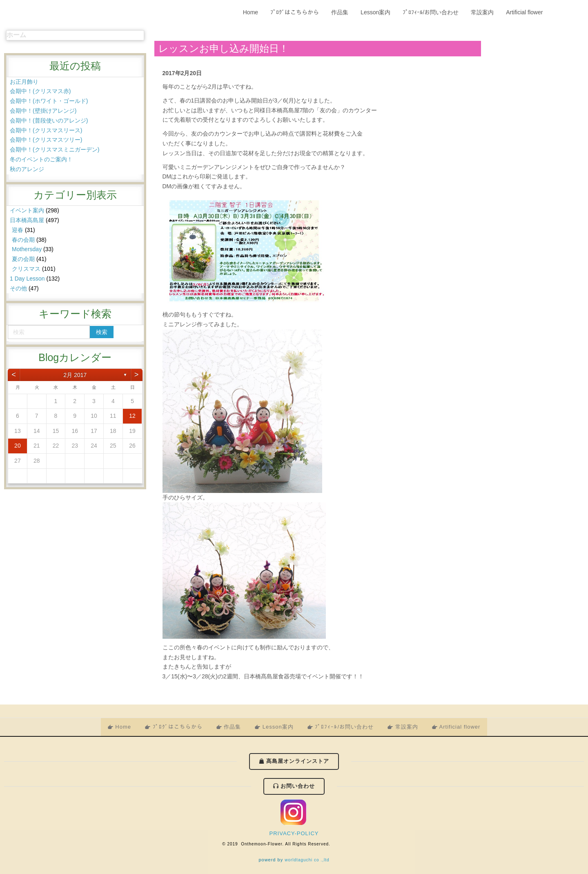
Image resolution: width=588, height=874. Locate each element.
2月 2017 (75, 375)
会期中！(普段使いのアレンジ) (49, 120)
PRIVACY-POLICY (294, 833)
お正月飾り (24, 82)
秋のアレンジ (27, 169)
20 (18, 446)
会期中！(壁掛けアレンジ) (43, 111)
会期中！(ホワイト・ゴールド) (49, 101)
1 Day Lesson (27, 279)
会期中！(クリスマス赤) (40, 91)
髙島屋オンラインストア (297, 761)
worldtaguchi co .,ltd (307, 860)
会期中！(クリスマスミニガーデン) (55, 149)
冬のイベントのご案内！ (41, 159)
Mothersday (27, 249)
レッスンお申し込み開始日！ (224, 48)
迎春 (18, 230)
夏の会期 (23, 259)
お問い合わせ (297, 786)
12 (132, 416)
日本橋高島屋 (27, 220)
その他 (18, 288)
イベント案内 (27, 210)
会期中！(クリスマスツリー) (46, 140)
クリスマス (26, 269)
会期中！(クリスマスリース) (46, 130)
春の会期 (23, 240)
